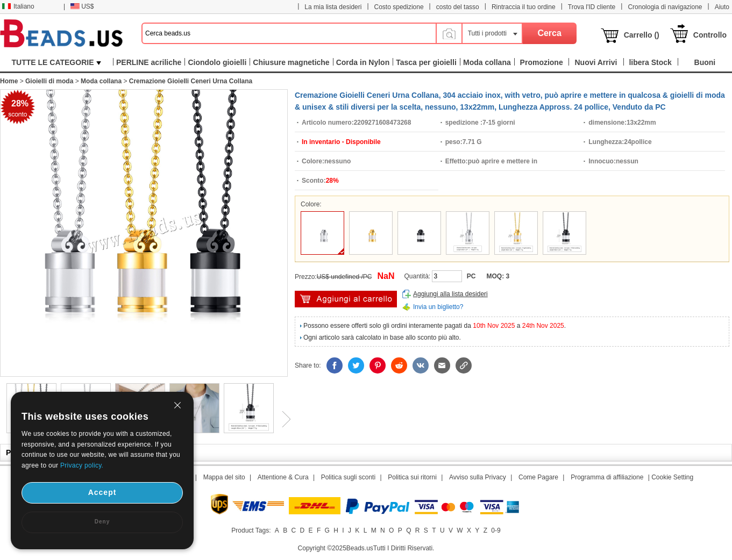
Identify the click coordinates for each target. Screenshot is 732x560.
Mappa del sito (224, 477)
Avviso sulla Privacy (478, 477)
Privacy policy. (82, 465)
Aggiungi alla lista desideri (450, 294)
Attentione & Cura (283, 477)
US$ (82, 6)
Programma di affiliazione (607, 477)
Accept (102, 492)
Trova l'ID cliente (592, 7)
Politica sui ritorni (412, 477)
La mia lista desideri (333, 7)
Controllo (710, 35)
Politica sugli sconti (348, 477)
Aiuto (722, 7)
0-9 (496, 530)
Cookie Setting (672, 477)
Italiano (18, 6)
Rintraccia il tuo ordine (524, 7)
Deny (102, 522)
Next (282, 419)
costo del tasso (458, 7)
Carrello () (642, 35)
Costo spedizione (399, 7)
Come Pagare (538, 477)
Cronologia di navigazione (665, 7)
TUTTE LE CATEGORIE (57, 62)
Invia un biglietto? (438, 307)
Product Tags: (251, 530)
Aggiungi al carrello (346, 299)
